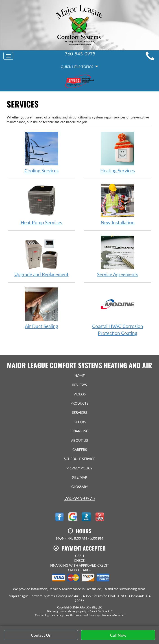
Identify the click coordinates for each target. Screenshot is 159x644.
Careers (80, 450)
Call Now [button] (118, 637)
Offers (80, 422)
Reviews (79, 385)
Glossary (80, 487)
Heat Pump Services (41, 204)
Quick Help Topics (79, 67)
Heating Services (118, 152)
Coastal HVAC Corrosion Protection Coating (118, 311)
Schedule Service (80, 459)
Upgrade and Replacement (41, 256)
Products (79, 403)
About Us (79, 440)
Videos (80, 394)
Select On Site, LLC (91, 607)
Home (80, 376)
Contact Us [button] (41, 637)
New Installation (118, 204)
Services (79, 412)
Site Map (79, 477)
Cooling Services (41, 152)
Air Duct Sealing (41, 308)
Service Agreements (118, 256)
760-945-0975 (80, 498)
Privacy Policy (79, 468)
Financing (80, 431)
